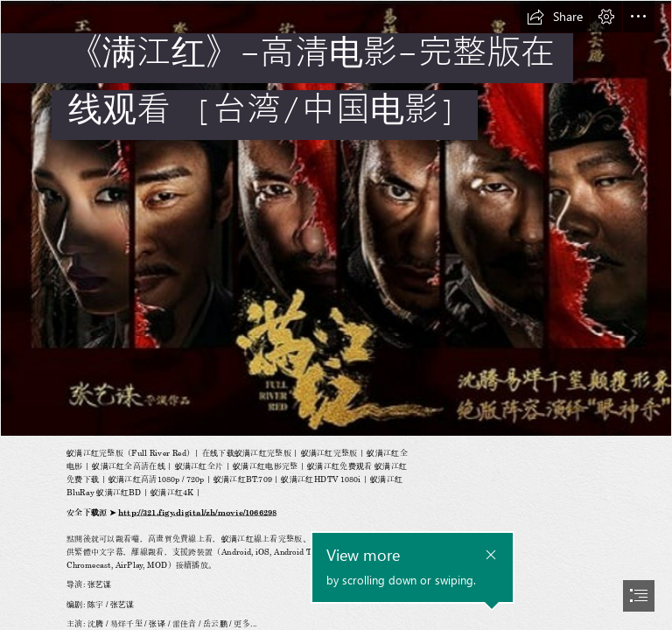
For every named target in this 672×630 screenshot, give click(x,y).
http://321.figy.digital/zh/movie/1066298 (197, 513)
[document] (336, 315)
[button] (555, 17)
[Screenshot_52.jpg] (336, 218)
